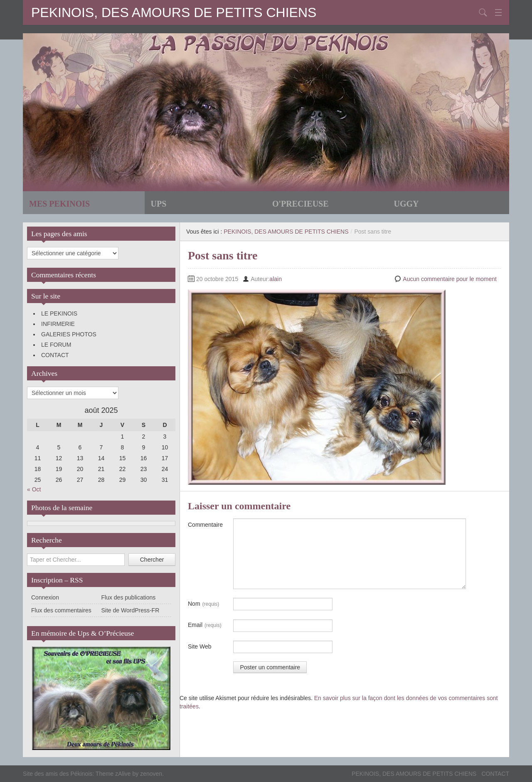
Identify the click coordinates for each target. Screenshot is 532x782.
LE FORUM (56, 345)
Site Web (200, 646)
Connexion (45, 597)
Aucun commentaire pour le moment (450, 279)
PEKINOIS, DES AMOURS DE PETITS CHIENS (174, 12)
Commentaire (205, 525)
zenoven (151, 774)
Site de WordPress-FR (131, 610)
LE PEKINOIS (59, 313)
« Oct (34, 489)
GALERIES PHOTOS (69, 334)
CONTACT (55, 355)
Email (205, 625)
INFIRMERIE (58, 324)
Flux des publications (129, 597)
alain (276, 279)
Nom (203, 604)
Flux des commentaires (61, 610)
